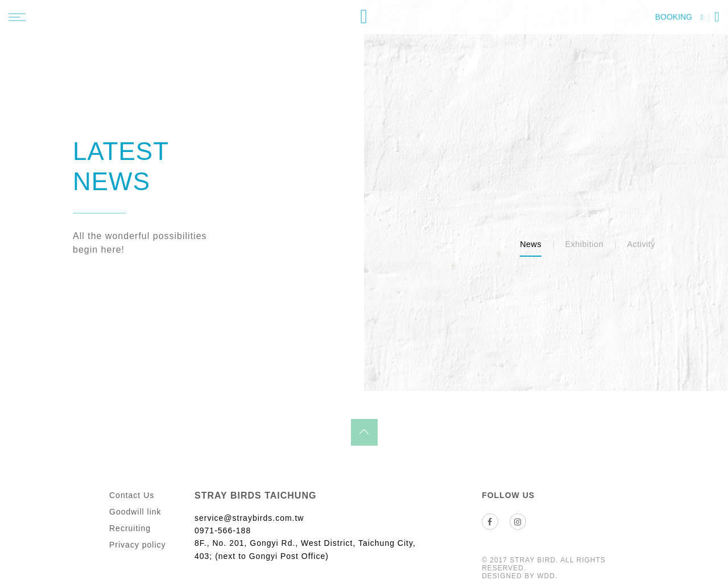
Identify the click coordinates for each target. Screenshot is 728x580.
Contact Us (132, 495)
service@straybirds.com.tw (249, 518)
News (531, 244)
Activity (641, 244)
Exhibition (584, 244)
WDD (546, 576)
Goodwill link (135, 512)
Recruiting (130, 528)
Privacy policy (138, 545)
